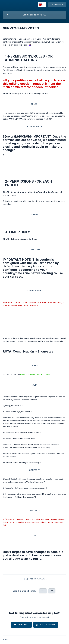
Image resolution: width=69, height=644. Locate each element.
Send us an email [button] (47, 625)
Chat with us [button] (23, 625)
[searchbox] (34, 15)
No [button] (52, 591)
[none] (42, 5)
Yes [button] (43, 591)
